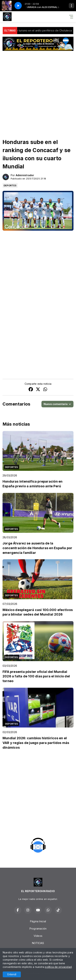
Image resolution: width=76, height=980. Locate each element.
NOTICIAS (38, 943)
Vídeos (38, 936)
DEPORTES (10, 185)
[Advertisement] (38, 91)
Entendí (12, 974)
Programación (38, 929)
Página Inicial (38, 921)
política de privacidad (58, 967)
